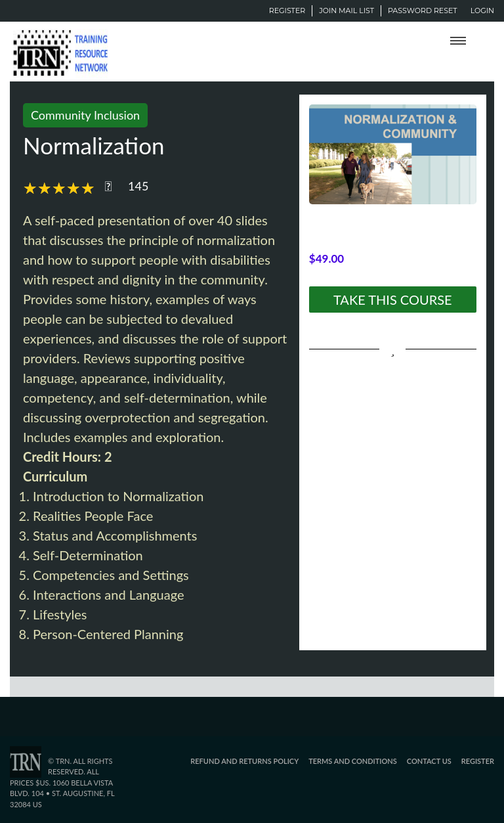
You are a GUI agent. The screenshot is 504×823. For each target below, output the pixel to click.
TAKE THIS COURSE (393, 300)
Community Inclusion (85, 115)
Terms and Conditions (353, 761)
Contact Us (429, 761)
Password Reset (423, 11)
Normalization (94, 145)
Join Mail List (346, 11)
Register (287, 11)
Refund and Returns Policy (244, 761)
